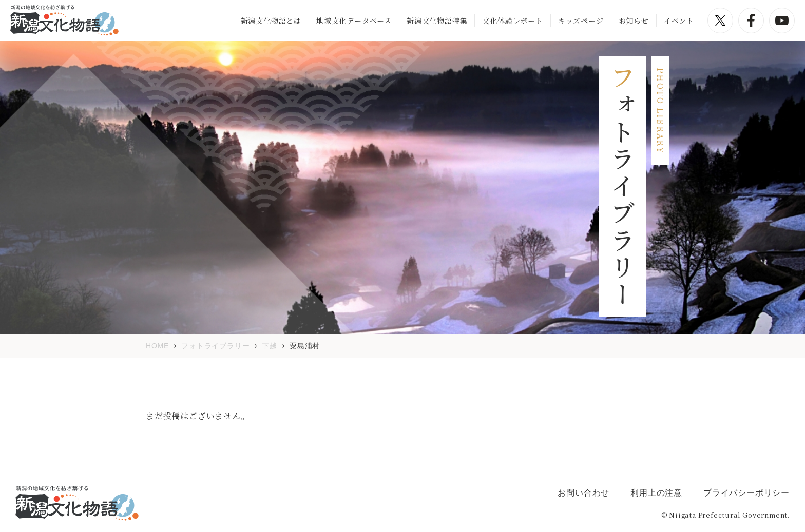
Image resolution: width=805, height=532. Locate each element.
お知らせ (634, 21)
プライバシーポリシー (746, 493)
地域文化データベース (354, 21)
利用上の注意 (656, 493)
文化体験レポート (512, 21)
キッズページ (581, 21)
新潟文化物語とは (271, 21)
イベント (679, 21)
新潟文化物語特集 (437, 21)
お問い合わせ (583, 493)
